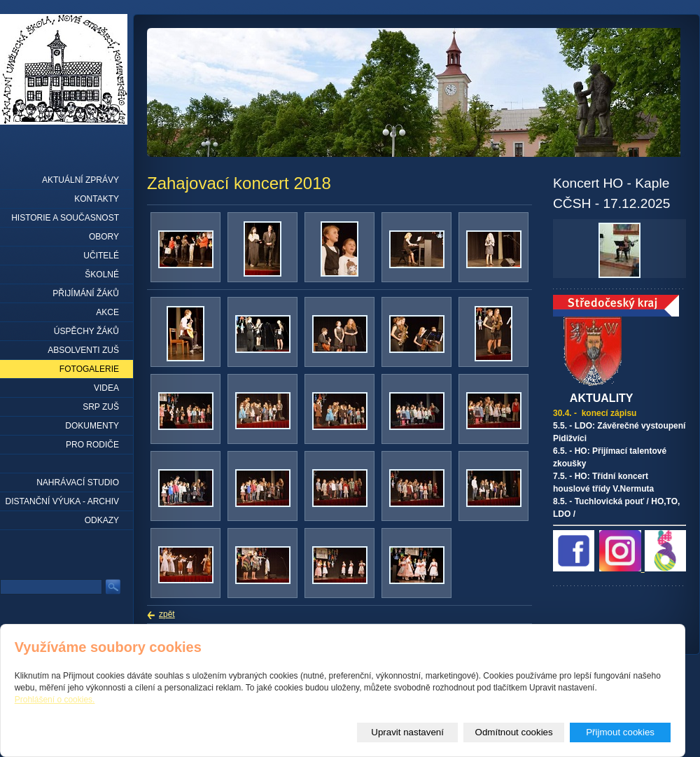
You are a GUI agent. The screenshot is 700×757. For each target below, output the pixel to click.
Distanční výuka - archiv (62, 501)
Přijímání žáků (86, 293)
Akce (107, 312)
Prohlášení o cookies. (55, 700)
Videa (106, 388)
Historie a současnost (65, 218)
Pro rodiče (92, 445)
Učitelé (101, 256)
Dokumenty (92, 426)
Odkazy (102, 520)
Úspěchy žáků (86, 331)
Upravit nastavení (407, 732)
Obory (104, 237)
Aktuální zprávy (80, 180)
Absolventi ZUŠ (83, 350)
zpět (167, 614)
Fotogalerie (89, 369)
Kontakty (97, 199)
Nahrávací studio (78, 482)
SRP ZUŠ (101, 407)
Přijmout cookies (620, 732)
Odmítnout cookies (514, 732)
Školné (102, 275)
